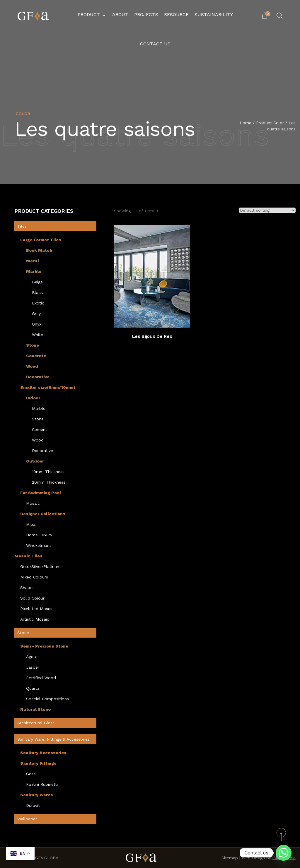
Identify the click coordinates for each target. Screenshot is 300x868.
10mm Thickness (48, 472)
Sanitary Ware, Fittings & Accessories (53, 739)
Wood (32, 366)
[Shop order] (267, 210)
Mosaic (33, 503)
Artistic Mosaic (35, 619)
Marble (34, 271)
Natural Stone (35, 709)
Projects (146, 14)
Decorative (38, 377)
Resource (176, 14)
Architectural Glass (36, 723)
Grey (36, 314)
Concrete (36, 356)
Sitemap (230, 858)
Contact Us (155, 44)
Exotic (38, 303)
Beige (37, 282)
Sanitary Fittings (38, 763)
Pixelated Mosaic (37, 609)
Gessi (31, 774)
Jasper (33, 667)
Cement (40, 429)
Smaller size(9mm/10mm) (48, 387)
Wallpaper (27, 819)
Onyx (37, 324)
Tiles (22, 226)
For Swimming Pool (41, 493)
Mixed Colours (34, 577)
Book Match (39, 250)
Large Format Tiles (41, 240)
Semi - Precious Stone (44, 646)
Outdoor (35, 461)
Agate (32, 657)
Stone (33, 345)
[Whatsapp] (284, 853)
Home (246, 123)
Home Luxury (39, 535)
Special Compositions (47, 699)
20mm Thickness (49, 482)
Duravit (33, 805)
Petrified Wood (41, 678)
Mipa (31, 524)
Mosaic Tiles (28, 556)
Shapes (27, 588)
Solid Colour (32, 598)
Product (92, 15)
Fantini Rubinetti (42, 784)
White (37, 335)
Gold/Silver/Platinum (40, 566)
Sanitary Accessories (43, 753)
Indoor (33, 398)
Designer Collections (43, 514)
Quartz (33, 688)
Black (37, 292)
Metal (33, 261)
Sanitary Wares (37, 795)
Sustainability (214, 14)
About (120, 14)
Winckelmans (39, 545)
